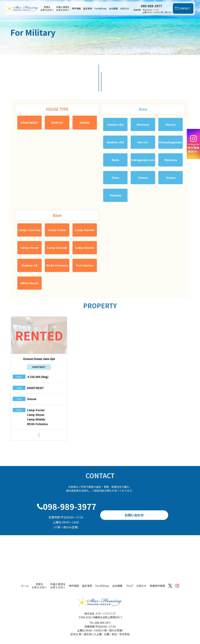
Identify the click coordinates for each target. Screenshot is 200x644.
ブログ (129, 575)
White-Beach (30, 267)
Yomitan (115, 180)
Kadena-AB (29, 249)
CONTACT (185, 8)
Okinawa (170, 142)
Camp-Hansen (85, 215)
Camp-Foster (57, 215)
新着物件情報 (157, 575)
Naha (115, 142)
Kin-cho (142, 125)
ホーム (25, 575)
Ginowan (142, 108)
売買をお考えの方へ (47, 8)
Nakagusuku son (142, 144)
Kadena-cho (115, 125)
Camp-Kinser (29, 232)
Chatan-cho (115, 108)
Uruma (170, 163)
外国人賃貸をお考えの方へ (63, 8)
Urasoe (142, 163)
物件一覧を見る (80, 70)
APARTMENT (29, 106)
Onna (115, 163)
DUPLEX (57, 106)
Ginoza (170, 108)
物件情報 (76, 8)
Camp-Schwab (57, 232)
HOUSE (85, 106)
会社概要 (114, 8)
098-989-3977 (70, 496)
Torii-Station (85, 249)
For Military (101, 8)
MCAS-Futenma (57, 249)
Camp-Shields (85, 232)
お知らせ (125, 8)
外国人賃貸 (120, 70)
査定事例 (88, 8)
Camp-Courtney (29, 215)
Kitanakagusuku (170, 125)
